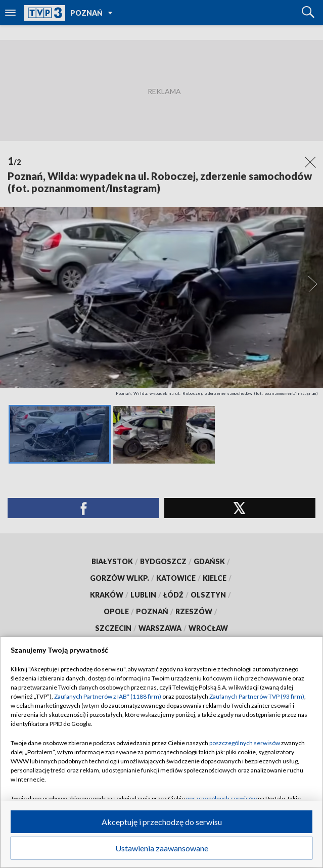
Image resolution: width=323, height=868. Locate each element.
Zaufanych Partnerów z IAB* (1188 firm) (108, 696)
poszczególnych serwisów (245, 743)
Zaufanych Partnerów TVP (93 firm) (257, 696)
